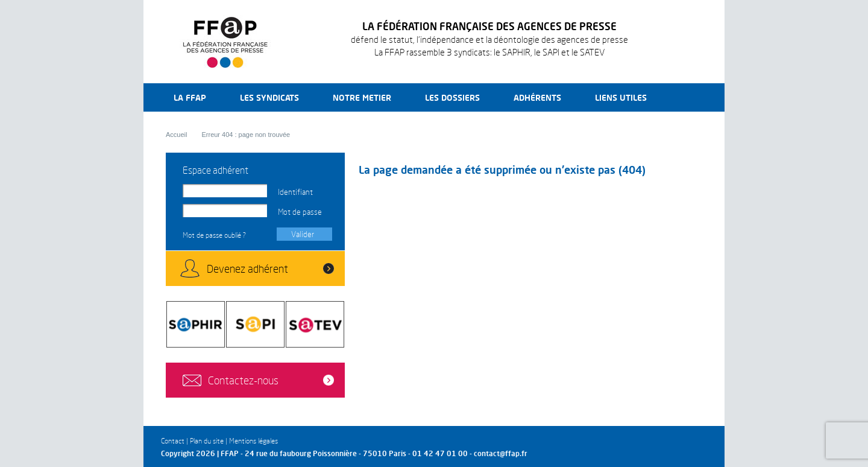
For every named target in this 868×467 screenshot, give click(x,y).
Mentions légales (253, 441)
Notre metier (362, 97)
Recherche (686, 97)
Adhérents (537, 97)
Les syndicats (269, 97)
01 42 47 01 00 (440, 453)
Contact (173, 441)
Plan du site (207, 441)
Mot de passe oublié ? (214, 235)
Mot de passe (300, 212)
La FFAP (190, 97)
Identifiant (295, 192)
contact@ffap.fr (501, 453)
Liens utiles (621, 97)
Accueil (176, 135)
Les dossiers (452, 97)
